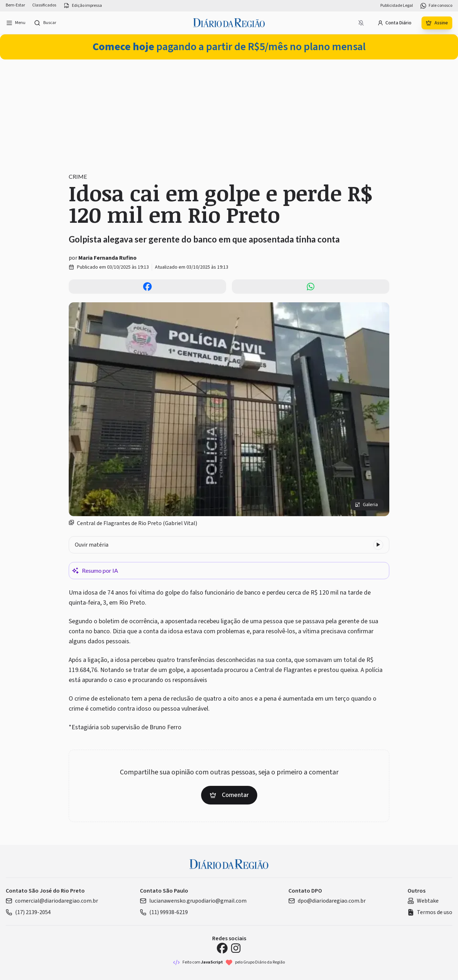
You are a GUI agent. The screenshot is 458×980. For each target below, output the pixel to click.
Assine (437, 23)
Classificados (44, 5)
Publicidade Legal (397, 6)
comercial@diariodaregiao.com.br (52, 901)
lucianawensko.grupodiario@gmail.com (193, 901)
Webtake (423, 901)
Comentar (229, 795)
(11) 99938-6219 (164, 912)
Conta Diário (394, 23)
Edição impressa (83, 6)
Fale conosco (436, 6)
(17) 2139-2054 (28, 912)
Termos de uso (430, 912)
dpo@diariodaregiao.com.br (327, 901)
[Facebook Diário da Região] (222, 948)
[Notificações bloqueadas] (361, 23)
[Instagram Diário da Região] (236, 948)
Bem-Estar (15, 5)
